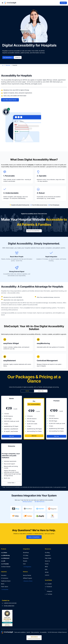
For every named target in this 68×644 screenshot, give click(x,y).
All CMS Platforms (40, 502)
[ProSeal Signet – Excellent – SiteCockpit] (7, 616)
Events (47, 564)
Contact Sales (12, 483)
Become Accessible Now (34, 231)
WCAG (47, 572)
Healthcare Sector (6, 581)
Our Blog (47, 553)
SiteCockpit (54, 632)
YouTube (48, 594)
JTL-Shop (26, 555)
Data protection (35, 632)
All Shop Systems (28, 502)
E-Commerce (5, 578)
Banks (3, 584)
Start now (12, 436)
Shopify (25, 561)
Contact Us (18, 57)
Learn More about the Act (10, 100)
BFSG (46, 567)
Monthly (27, 391)
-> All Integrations (27, 567)
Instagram (49, 591)
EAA (46, 569)
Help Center (48, 558)
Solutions (8, 65)
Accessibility (43, 632)
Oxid (24, 564)
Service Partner (27, 575)
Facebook (48, 587)
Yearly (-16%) (41, 391)
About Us (47, 561)
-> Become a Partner (28, 581)
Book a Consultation (34, 537)
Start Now (63, 3)
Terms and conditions (20, 632)
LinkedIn (48, 584)
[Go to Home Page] (10, 3)
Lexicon (47, 575)
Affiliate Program (27, 578)
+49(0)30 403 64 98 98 (9, 603)
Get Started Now (8, 57)
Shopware (26, 558)
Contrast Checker (6, 567)
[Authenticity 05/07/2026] (7, 625)
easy (4, 553)
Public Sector (5, 587)
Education (4, 575)
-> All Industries (5, 589)
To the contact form (9, 606)
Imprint (28, 632)
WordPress (26, 553)
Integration (48, 555)
